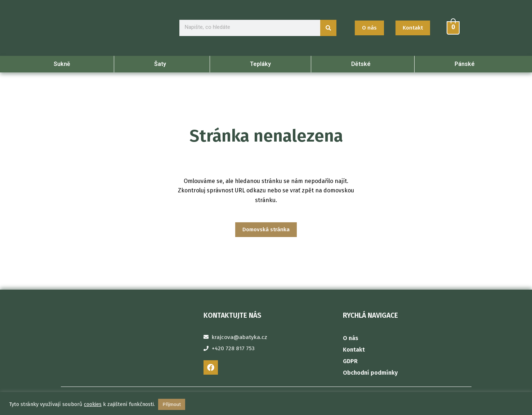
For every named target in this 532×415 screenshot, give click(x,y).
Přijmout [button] (172, 404)
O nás (351, 338)
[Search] (328, 28)
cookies (93, 404)
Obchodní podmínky (370, 373)
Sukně (64, 65)
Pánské (466, 65)
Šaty (162, 65)
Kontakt (354, 350)
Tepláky (260, 65)
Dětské (363, 65)
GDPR (350, 361)
